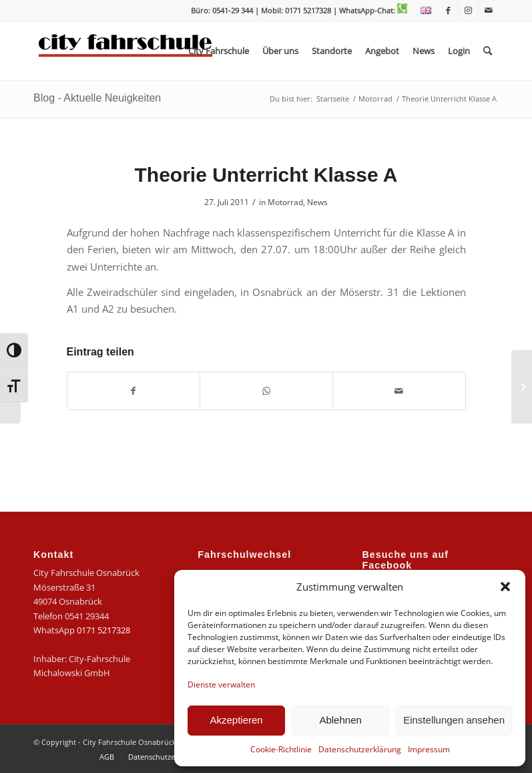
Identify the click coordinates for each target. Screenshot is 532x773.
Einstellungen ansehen (454, 720)
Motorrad (285, 202)
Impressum (429, 749)
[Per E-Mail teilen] (399, 391)
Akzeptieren (236, 720)
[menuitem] (423, 11)
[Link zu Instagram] (468, 10)
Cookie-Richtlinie (281, 749)
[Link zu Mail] (489, 10)
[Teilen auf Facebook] (134, 391)
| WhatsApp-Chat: (370, 10)
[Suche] (488, 51)
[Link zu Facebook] (448, 10)
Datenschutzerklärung (360, 749)
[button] (505, 587)
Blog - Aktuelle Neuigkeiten (97, 98)
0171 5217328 (103, 630)
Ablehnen (340, 720)
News (317, 202)
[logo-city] (126, 51)
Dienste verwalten (221, 684)
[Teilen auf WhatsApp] (266, 391)
